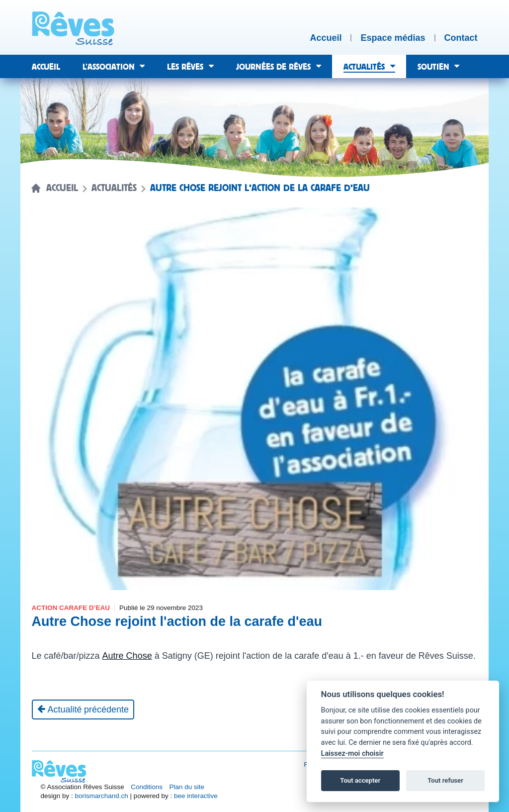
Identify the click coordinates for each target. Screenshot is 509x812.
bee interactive (196, 796)
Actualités (114, 188)
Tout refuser (445, 780)
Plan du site (187, 787)
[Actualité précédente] (83, 710)
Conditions (147, 787)
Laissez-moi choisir (352, 754)
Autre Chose (127, 656)
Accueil (62, 188)
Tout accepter (360, 780)
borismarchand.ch (102, 796)
